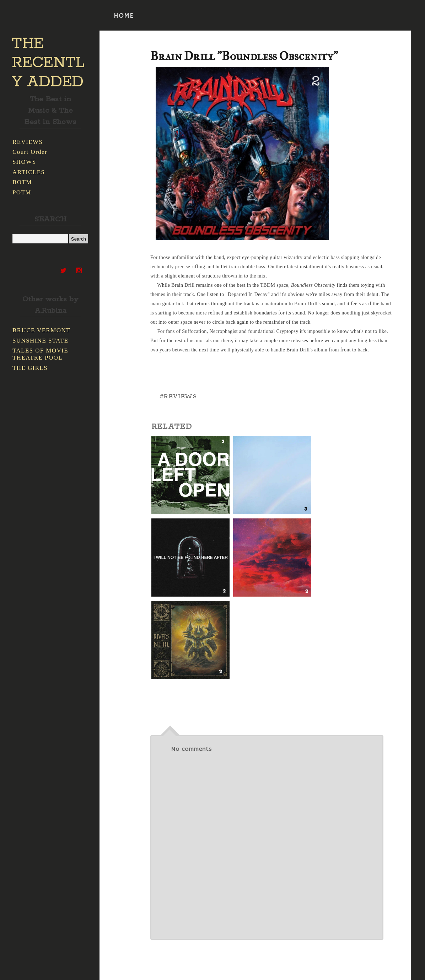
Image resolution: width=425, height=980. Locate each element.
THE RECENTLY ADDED (48, 63)
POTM (22, 192)
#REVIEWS (178, 397)
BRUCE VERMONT (41, 330)
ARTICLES (29, 172)
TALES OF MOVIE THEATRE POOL (40, 354)
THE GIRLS (30, 368)
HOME (124, 16)
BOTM (22, 182)
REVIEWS (28, 142)
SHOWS (24, 162)
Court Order (30, 152)
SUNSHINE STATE (41, 341)
